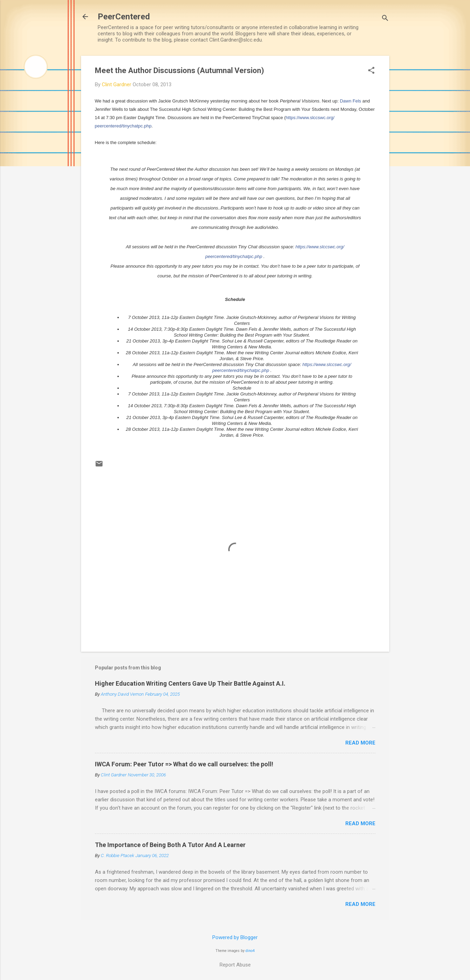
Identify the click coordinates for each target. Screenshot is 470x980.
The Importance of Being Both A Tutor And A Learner (170, 845)
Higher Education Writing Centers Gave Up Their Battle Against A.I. (190, 683)
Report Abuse (235, 965)
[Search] (385, 19)
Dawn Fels (350, 101)
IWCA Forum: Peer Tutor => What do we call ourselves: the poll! (184, 764)
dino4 (250, 951)
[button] (371, 71)
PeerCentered (124, 17)
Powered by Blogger (235, 937)
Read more (360, 743)
